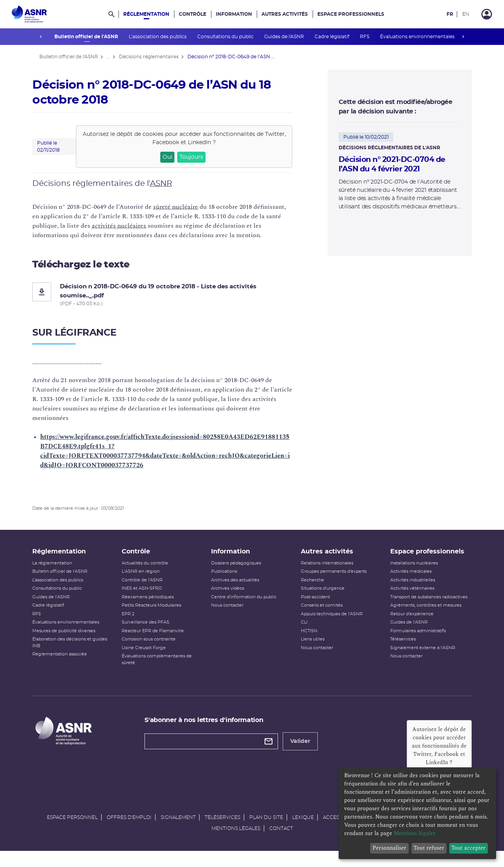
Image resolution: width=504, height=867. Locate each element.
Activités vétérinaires (408, 594)
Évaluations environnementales (418, 37)
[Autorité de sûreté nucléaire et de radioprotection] (29, 14)
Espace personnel (72, 831)
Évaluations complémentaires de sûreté (161, 665)
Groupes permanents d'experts (332, 577)
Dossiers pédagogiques (238, 568)
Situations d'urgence (321, 594)
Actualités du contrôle (149, 568)
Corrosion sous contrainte (153, 645)
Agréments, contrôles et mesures (422, 611)
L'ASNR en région (145, 577)
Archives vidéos (229, 594)
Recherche (311, 585)
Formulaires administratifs (414, 636)
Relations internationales (325, 568)
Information (234, 14)
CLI (303, 628)
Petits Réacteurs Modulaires (156, 611)
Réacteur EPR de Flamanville (157, 636)
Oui (174, 157)
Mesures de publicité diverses (71, 636)
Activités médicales (407, 577)
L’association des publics (158, 37)
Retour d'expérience (408, 619)
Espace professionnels (351, 14)
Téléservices (399, 645)
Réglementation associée (67, 660)
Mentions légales (236, 842)
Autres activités (285, 14)
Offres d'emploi (129, 831)
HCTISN (308, 636)
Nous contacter (229, 611)
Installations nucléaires (410, 568)
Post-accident (314, 602)
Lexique (303, 831)
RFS (365, 37)
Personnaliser (389, 848)
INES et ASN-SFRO (146, 594)
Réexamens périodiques (152, 602)
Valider (304, 747)
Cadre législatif (332, 37)
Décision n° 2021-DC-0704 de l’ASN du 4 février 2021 (389, 165)
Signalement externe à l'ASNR (418, 653)
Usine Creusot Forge (148, 653)
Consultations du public (226, 37)
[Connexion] (487, 14)
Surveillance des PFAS (150, 628)
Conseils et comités (320, 611)
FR (450, 14)
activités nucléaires (126, 226)
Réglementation (146, 14)
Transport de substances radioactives (424, 602)
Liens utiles (311, 645)
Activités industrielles (408, 585)
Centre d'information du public (245, 602)
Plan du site (266, 831)
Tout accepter (468, 848)
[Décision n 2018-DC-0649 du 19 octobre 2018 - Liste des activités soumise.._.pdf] (169, 295)
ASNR (168, 184)
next (463, 37)
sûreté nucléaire (183, 207)
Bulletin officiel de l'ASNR (86, 37)
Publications (226, 577)
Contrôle (193, 14)
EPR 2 (132, 619)
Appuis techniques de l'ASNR (330, 619)
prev (41, 37)
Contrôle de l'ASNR (146, 585)
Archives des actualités (237, 585)
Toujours (198, 157)
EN (466, 14)
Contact (281, 842)
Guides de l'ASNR (284, 37)
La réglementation (59, 568)
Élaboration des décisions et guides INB (77, 648)
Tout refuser (429, 848)
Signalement (178, 831)
